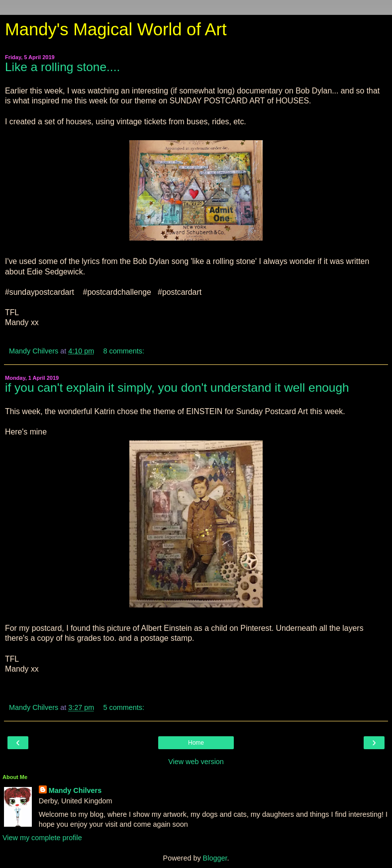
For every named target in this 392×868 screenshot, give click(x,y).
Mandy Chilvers (75, 790)
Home (196, 743)
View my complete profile (42, 838)
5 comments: (124, 707)
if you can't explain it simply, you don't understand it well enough (177, 388)
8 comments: (124, 351)
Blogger (215, 858)
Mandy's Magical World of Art (116, 29)
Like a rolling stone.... (62, 67)
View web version (196, 762)
